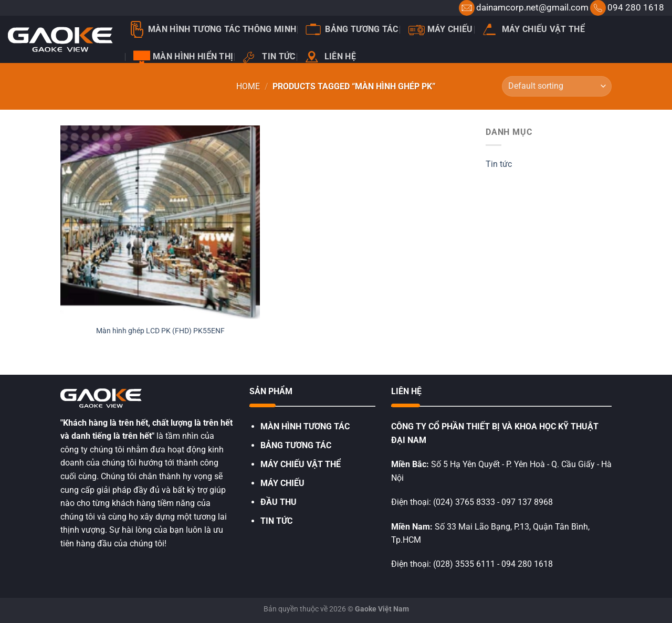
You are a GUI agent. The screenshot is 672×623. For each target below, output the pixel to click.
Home (248, 86)
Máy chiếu (440, 29)
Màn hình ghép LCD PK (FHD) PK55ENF (160, 331)
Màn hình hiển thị (183, 57)
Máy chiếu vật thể (534, 29)
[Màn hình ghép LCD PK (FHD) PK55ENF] (160, 222)
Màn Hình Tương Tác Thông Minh (212, 29)
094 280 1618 (636, 7)
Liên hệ (330, 57)
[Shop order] (557, 86)
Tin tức (269, 57)
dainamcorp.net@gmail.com (532, 7)
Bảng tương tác (352, 29)
